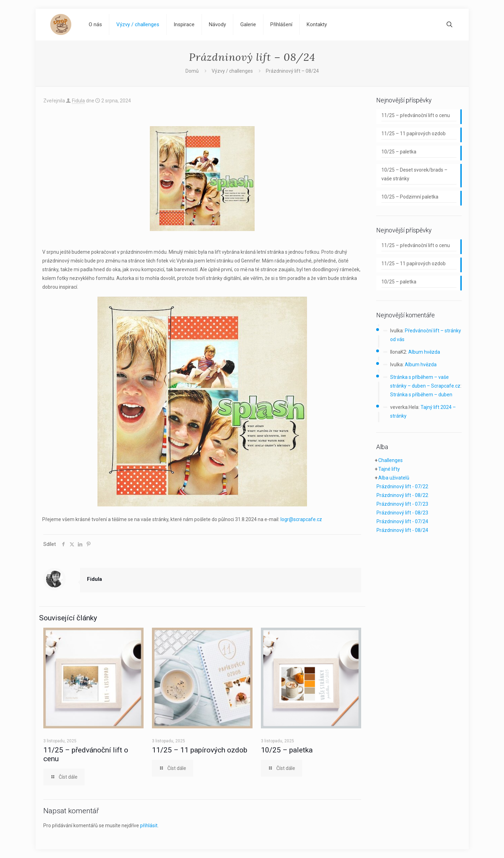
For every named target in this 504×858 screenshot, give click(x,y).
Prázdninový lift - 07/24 (402, 521)
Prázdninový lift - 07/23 (402, 504)
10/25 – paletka (287, 750)
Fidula (78, 101)
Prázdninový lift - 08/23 (402, 513)
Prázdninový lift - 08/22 (402, 495)
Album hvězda (424, 352)
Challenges (390, 460)
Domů (192, 71)
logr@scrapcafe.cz (301, 519)
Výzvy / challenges (232, 71)
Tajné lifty (389, 469)
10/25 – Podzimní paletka (410, 197)
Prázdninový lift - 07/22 (402, 486)
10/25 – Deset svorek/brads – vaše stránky (414, 174)
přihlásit (149, 825)
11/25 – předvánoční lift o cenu (416, 115)
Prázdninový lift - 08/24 (402, 530)
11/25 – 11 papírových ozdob (200, 750)
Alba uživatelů (394, 478)
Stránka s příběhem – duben (421, 395)
